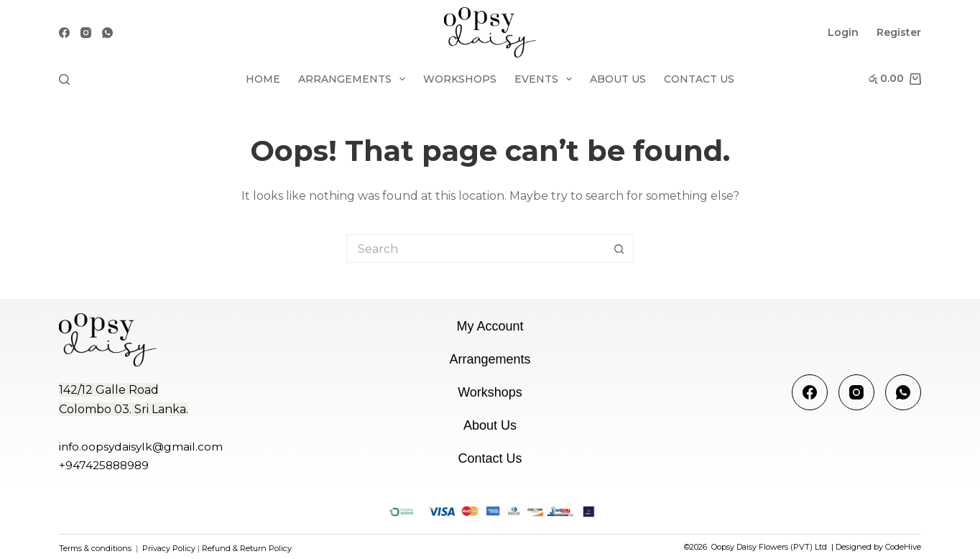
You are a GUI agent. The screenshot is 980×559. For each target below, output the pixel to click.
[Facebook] (64, 33)
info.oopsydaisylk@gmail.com (141, 447)
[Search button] (619, 249)
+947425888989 (104, 465)
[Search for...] (476, 249)
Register (899, 32)
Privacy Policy (168, 548)
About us (618, 79)
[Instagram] (86, 33)
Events (546, 79)
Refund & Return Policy (247, 548)
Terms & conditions (95, 548)
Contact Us (699, 79)
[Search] (64, 79)
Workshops (460, 79)
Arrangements (355, 79)
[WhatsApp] (107, 33)
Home (263, 79)
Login (843, 32)
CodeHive (903, 547)
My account (490, 326)
